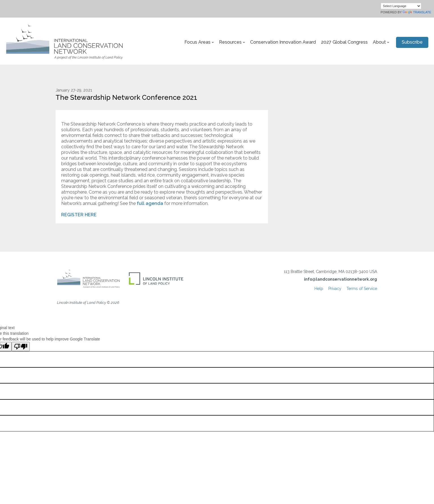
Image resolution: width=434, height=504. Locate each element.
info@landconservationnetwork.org (341, 279)
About (379, 42)
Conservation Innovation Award (283, 42)
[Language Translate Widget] (401, 6)
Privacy (335, 289)
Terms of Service (362, 289)
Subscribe (412, 42)
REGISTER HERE (79, 215)
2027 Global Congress (344, 42)
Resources (230, 42)
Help (319, 289)
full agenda (149, 203)
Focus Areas (197, 42)
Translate (417, 12)
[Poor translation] (21, 347)
